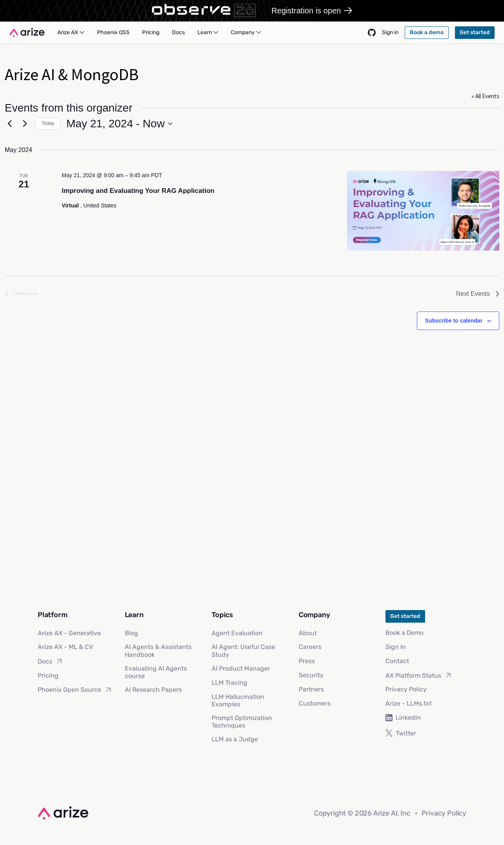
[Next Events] (25, 124)
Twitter (401, 733)
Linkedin (403, 718)
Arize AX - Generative (69, 633)
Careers (310, 647)
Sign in (390, 32)
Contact (397, 661)
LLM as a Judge (235, 739)
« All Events (485, 96)
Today (48, 123)
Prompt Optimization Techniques (242, 722)
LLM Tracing (229, 683)
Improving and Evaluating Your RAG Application (138, 191)
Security (311, 675)
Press (307, 661)
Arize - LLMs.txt (409, 703)
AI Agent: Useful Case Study (243, 651)
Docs (50, 661)
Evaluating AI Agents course (156, 672)
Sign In (396, 647)
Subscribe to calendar (454, 321)
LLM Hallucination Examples (238, 700)
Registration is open (312, 11)
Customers (315, 703)
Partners (311, 689)
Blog (131, 633)
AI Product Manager (241, 668)
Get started (405, 616)
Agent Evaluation (237, 633)
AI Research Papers (153, 690)
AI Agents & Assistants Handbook (158, 651)
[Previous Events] (9, 124)
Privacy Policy (406, 689)
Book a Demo (404, 633)
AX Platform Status (419, 675)
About (308, 633)
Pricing (48, 675)
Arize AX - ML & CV (65, 647)
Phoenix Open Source (75, 690)
